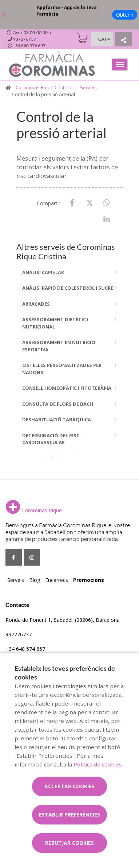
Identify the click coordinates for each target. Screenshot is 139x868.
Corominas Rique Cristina (43, 87)
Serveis (88, 87)
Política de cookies (98, 764)
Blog (35, 580)
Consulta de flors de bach (58, 404)
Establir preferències (69, 815)
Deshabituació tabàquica (57, 419)
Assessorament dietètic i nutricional (55, 323)
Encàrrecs (57, 580)
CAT (102, 39)
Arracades (36, 304)
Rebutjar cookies (69, 843)
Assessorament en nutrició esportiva (59, 346)
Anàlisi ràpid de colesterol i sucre (68, 288)
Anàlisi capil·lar (43, 272)
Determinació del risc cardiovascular (51, 439)
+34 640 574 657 (25, 649)
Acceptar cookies (69, 786)
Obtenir (125, 15)
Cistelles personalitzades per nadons (62, 369)
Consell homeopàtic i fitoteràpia (67, 388)
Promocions (89, 580)
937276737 (19, 634)
